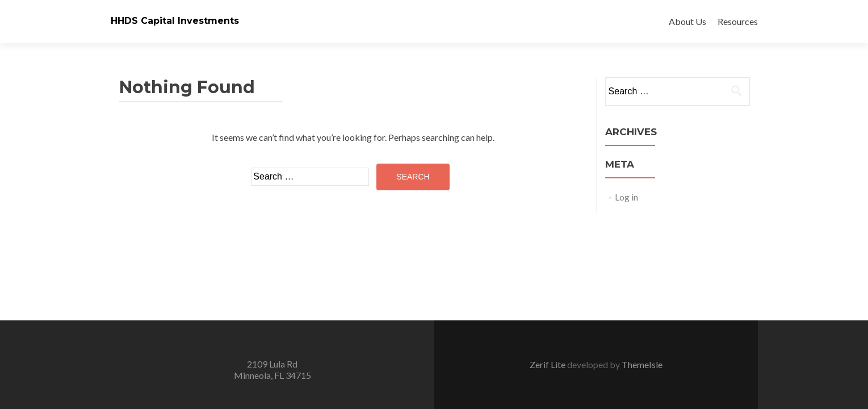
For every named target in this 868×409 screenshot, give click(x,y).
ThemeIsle (642, 364)
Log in (626, 197)
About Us (687, 21)
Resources (738, 21)
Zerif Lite (548, 364)
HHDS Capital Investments (175, 21)
